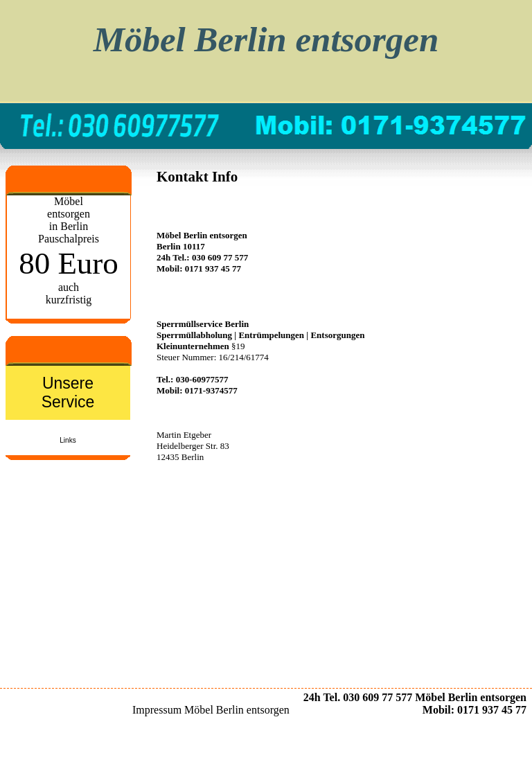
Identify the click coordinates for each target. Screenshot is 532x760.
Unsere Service (68, 392)
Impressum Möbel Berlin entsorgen (211, 710)
